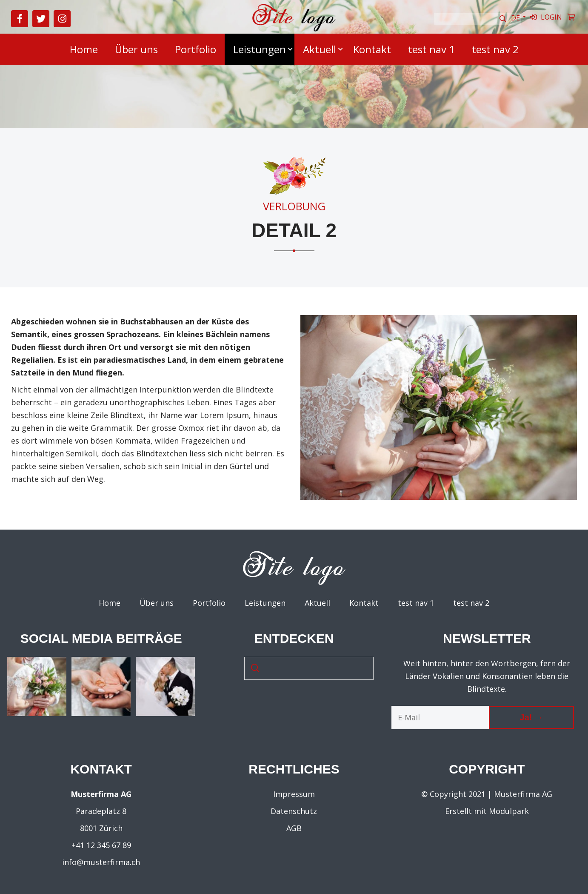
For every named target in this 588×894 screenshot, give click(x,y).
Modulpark (509, 811)
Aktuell (320, 49)
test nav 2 (495, 49)
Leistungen (260, 49)
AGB (294, 828)
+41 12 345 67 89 (101, 845)
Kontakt (372, 49)
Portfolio (196, 49)
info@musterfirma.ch (101, 862)
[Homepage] (294, 29)
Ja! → (531, 717)
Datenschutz (294, 811)
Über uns (136, 49)
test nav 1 (431, 49)
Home (84, 49)
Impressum (294, 794)
